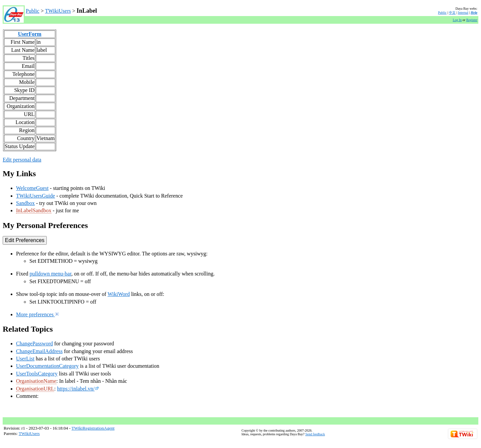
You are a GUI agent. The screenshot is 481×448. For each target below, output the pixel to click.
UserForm (30, 34)
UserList (25, 359)
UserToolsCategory (37, 374)
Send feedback (315, 434)
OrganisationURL (35, 389)
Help (474, 13)
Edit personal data (22, 160)
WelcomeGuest (32, 188)
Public (33, 11)
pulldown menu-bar (50, 274)
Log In (457, 20)
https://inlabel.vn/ (78, 389)
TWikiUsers (58, 11)
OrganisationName (36, 381)
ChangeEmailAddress (39, 351)
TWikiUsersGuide (36, 196)
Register (472, 20)
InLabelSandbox (34, 210)
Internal (463, 13)
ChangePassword (34, 344)
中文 (452, 13)
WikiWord (119, 294)
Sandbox (25, 203)
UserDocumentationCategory (47, 366)
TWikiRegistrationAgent (93, 428)
